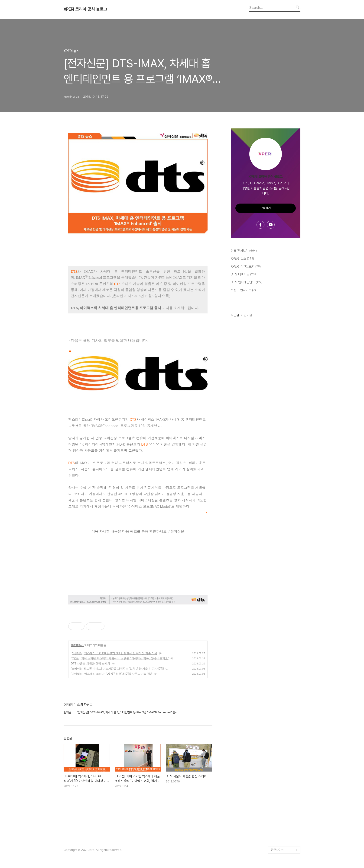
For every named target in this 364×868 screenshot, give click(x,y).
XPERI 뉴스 (77, 645)
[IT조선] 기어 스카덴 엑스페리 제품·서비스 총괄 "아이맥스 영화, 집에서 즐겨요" (120, 658)
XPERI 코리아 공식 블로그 (85, 9)
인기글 (248, 315)
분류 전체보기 (244, 251)
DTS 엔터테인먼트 (247, 282)
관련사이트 (277, 850)
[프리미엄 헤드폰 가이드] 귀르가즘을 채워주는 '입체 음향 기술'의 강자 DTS (117, 669)
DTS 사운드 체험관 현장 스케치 (90, 664)
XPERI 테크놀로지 (246, 267)
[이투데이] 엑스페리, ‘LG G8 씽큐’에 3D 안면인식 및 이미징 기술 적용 (114, 653)
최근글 (235, 315)
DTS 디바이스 (244, 274)
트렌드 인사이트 (243, 290)
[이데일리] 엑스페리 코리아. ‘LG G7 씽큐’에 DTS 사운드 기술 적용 (112, 674)
